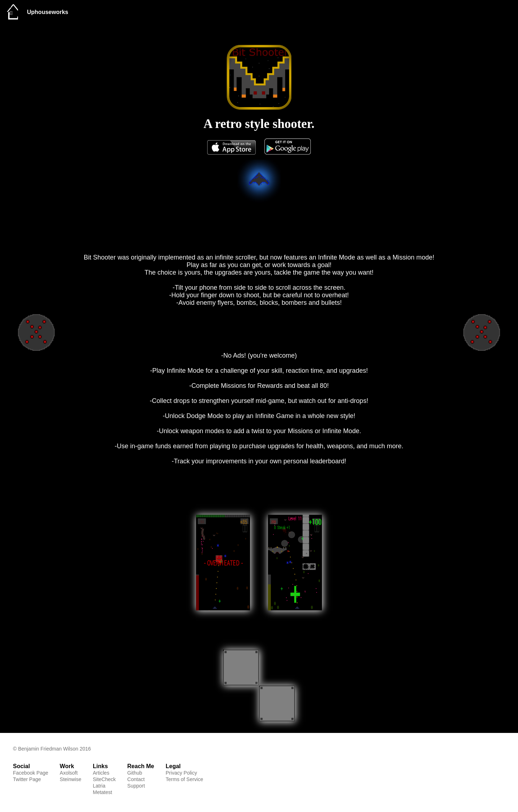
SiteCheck (104, 779)
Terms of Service (185, 779)
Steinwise (71, 779)
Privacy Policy (181, 773)
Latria (99, 786)
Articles (101, 773)
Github (135, 773)
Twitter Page (27, 779)
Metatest (103, 792)
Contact (136, 779)
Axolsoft (69, 773)
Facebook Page (31, 773)
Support (136, 786)
